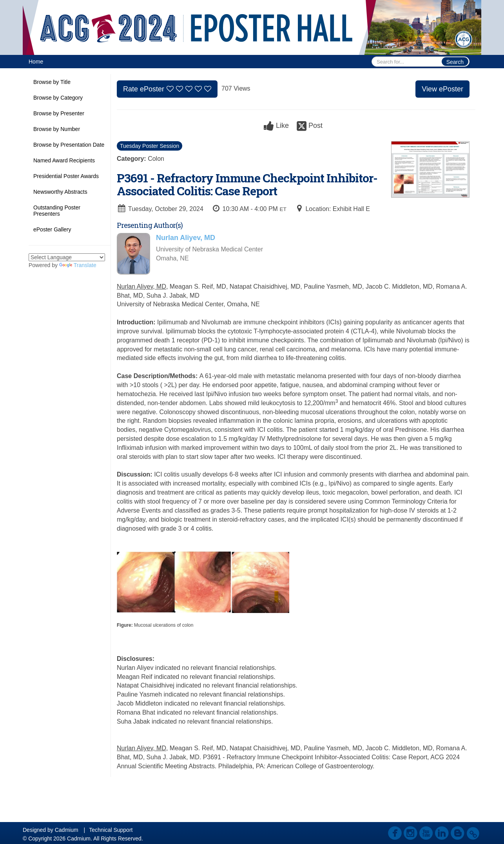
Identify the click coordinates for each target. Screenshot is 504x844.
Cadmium (67, 830)
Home (36, 62)
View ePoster (442, 89)
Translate (78, 265)
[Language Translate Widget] (67, 257)
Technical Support (111, 830)
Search (455, 62)
